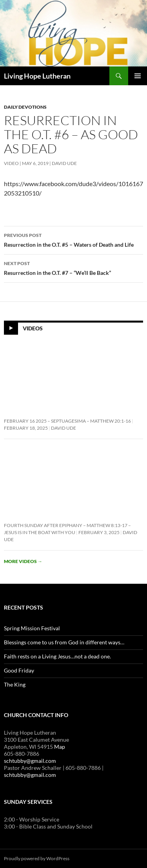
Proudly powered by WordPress (37, 858)
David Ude (64, 163)
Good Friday (19, 670)
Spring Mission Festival (32, 628)
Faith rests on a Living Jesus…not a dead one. (57, 656)
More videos (23, 561)
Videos (33, 328)
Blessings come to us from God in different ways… (64, 642)
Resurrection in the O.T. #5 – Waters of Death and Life (73, 239)
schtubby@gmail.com (30, 761)
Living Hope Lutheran (37, 76)
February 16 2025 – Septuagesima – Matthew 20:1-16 (67, 421)
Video (11, 163)
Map (60, 747)
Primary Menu (138, 76)
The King (15, 684)
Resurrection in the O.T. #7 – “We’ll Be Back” (73, 267)
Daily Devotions (25, 107)
